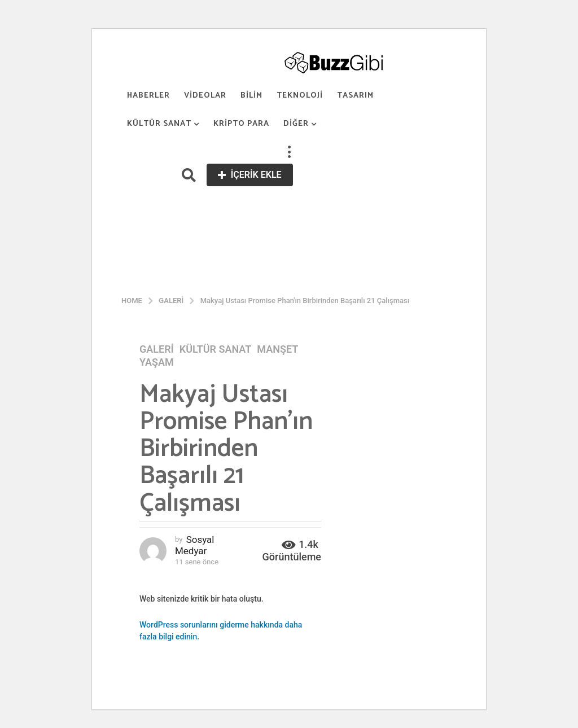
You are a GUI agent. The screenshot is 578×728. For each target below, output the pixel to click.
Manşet (277, 349)
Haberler (148, 96)
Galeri (157, 349)
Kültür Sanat (159, 124)
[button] (289, 152)
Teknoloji (300, 96)
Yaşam (157, 362)
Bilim (251, 96)
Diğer (296, 124)
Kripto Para (241, 124)
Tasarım (355, 96)
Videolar (205, 96)
